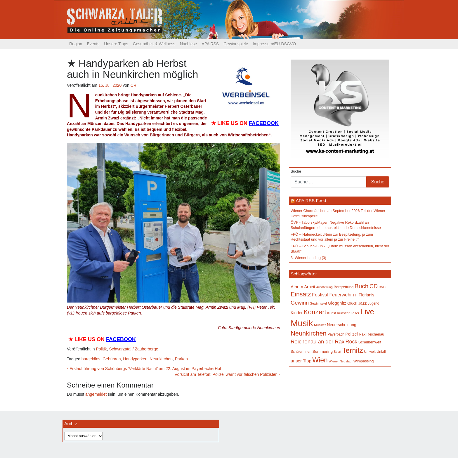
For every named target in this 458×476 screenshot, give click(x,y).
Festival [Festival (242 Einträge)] (320, 295)
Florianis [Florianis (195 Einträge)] (367, 295)
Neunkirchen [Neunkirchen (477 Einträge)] (309, 333)
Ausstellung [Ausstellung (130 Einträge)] (325, 287)
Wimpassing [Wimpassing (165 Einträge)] (364, 361)
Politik (101, 349)
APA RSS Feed (311, 200)
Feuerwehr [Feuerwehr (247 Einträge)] (340, 295)
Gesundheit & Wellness (154, 44)
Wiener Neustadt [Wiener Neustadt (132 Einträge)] (340, 361)
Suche (296, 171)
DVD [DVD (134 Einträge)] (382, 287)
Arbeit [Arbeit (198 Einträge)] (310, 287)
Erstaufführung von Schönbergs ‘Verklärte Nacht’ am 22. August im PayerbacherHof (144, 369)
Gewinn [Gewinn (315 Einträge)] (300, 303)
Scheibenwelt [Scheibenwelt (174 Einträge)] (370, 342)
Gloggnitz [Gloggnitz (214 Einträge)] (337, 303)
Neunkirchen (161, 359)
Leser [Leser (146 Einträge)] (355, 313)
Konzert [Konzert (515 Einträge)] (315, 312)
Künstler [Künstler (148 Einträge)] (343, 313)
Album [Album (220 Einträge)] (297, 287)
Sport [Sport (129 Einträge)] (338, 352)
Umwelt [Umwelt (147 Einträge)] (370, 352)
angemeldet (96, 394)
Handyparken (135, 359)
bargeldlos (91, 359)
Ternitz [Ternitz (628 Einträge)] (352, 350)
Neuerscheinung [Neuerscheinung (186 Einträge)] (341, 325)
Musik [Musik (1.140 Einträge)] (302, 323)
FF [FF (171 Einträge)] (355, 295)
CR (133, 85)
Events (93, 44)
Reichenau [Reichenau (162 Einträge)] (375, 334)
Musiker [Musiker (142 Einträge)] (320, 325)
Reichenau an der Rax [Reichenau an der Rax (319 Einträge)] (318, 342)
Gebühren (112, 359)
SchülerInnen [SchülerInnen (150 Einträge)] (301, 352)
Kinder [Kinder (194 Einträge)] (297, 313)
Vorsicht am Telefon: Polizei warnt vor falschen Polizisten (227, 374)
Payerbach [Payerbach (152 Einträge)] (336, 334)
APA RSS (210, 44)
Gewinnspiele (236, 44)
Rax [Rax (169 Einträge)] (362, 334)
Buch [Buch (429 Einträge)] (362, 286)
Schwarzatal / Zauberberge (134, 349)
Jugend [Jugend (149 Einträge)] (373, 303)
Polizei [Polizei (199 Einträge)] (351, 334)
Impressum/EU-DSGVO (274, 44)
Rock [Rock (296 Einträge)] (351, 342)
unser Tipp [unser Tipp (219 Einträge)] (301, 361)
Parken (181, 359)
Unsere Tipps (116, 44)
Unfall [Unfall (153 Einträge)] (381, 352)
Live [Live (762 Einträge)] (367, 312)
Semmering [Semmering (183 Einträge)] (322, 351)
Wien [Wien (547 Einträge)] (320, 360)
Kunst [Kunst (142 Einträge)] (332, 313)
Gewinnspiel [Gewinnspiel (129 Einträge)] (318, 303)
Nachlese (188, 44)
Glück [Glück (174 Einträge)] (352, 303)
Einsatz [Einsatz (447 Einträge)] (301, 294)
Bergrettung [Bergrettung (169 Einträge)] (343, 287)
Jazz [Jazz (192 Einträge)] (362, 303)
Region (76, 44)
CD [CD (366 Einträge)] (374, 286)
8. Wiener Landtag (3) (308, 258)
